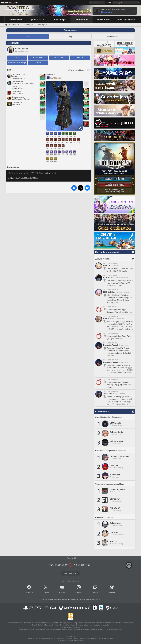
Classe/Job (38, 58)
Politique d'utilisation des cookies (90, 599)
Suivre (38, 63)
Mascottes (59, 58)
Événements (113, 37)
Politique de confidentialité (70, 599)
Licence (43, 599)
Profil (28, 37)
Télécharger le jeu (70, 573)
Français (119, 3)
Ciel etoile (16, 105)
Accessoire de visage (17, 63)
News (47, 593)
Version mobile (72, 558)
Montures (80, 58)
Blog (70, 37)
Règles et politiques (54, 599)
